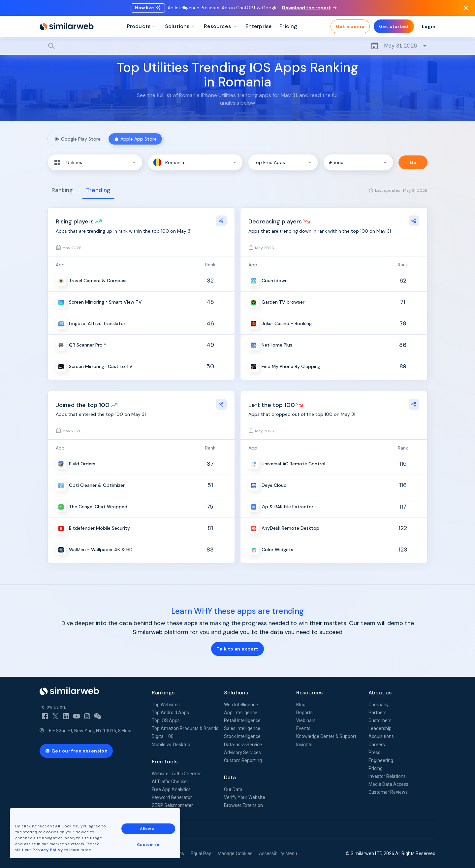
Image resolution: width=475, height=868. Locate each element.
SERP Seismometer (172, 805)
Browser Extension (243, 805)
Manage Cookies (235, 853)
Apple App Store (135, 139)
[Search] (237, 46)
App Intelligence (241, 713)
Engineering (381, 760)
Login (429, 26)
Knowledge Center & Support (326, 736)
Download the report (309, 8)
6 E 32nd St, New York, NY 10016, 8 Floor (90, 731)
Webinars (306, 720)
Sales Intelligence (242, 728)
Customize (148, 845)
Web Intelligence (241, 705)
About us (380, 693)
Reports (304, 713)
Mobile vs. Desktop (171, 745)
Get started (394, 26)
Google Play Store (78, 139)
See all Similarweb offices (69, 829)
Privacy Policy (47, 850)
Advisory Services (242, 752)
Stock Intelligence (242, 736)
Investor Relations (387, 776)
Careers (377, 745)
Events (303, 728)
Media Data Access (388, 784)
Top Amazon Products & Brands (185, 728)
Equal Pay (201, 853)
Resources (309, 693)
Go (413, 162)
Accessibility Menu (278, 853)
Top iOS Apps (166, 720)
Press (374, 752)
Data (230, 777)
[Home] (67, 26)
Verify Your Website (245, 797)
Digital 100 (163, 736)
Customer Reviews (388, 792)
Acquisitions (381, 736)
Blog (301, 705)
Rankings (163, 693)
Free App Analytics (171, 789)
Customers (380, 720)
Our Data (233, 789)
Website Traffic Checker (176, 774)
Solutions (236, 693)
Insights (304, 745)
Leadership (380, 728)
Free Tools (165, 762)
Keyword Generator (172, 797)
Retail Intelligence (242, 720)
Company (379, 705)
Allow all (148, 829)
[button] (95, 162)
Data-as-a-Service (243, 745)
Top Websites (166, 705)
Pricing (376, 768)
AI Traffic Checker (170, 782)
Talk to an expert (237, 649)
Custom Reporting (243, 760)
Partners (378, 713)
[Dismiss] (466, 8)
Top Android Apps (170, 713)
